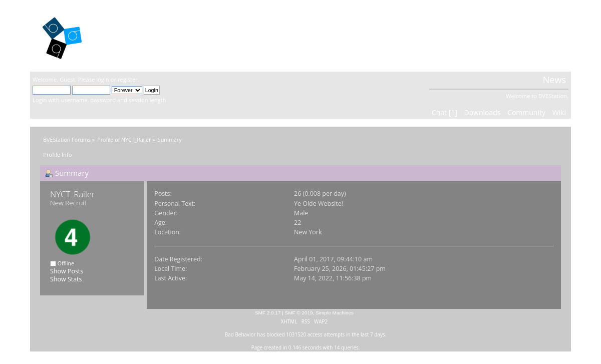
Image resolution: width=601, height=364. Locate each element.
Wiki (559, 112)
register (128, 79)
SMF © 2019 (299, 313)
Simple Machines (335, 313)
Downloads (482, 112)
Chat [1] (444, 112)
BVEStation (140, 35)
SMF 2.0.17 (268, 313)
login (102, 79)
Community (526, 112)
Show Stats (66, 279)
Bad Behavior (240, 334)
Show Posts (67, 271)
